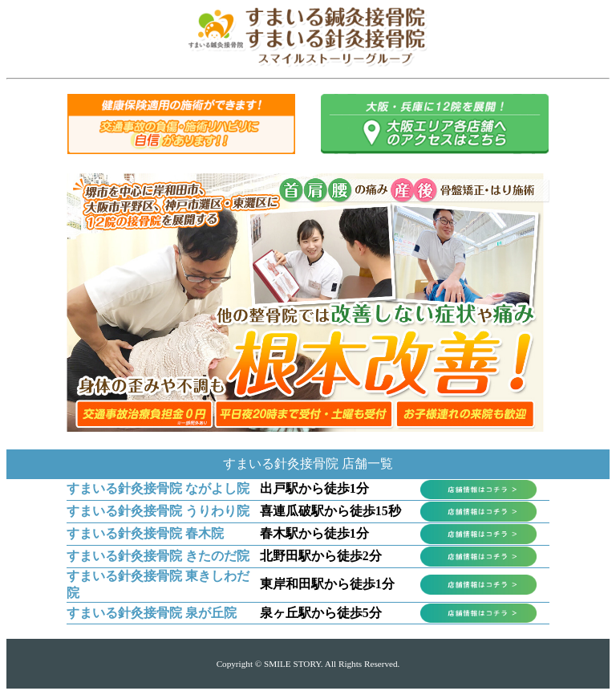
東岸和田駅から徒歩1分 (327, 584)
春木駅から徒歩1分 (314, 533)
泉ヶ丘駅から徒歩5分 (321, 613)
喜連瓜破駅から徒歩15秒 (330, 511)
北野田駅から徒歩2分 (321, 556)
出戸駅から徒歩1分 (314, 488)
